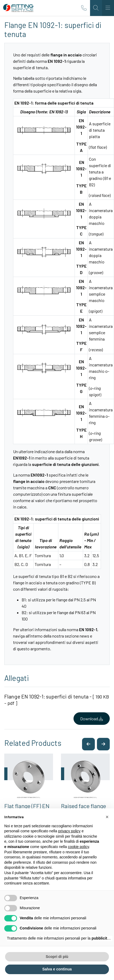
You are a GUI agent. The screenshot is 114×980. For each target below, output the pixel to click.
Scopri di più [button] (57, 957)
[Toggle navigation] (108, 8)
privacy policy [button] (69, 831)
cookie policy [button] (78, 847)
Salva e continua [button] (57, 969)
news (84, 636)
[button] (88, 744)
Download (92, 719)
